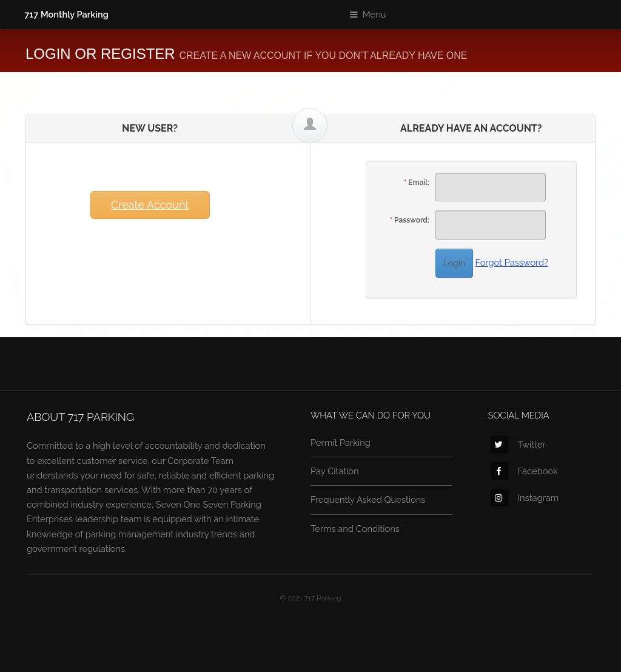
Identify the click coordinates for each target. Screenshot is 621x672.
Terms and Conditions (355, 529)
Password (411, 220)
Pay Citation (335, 471)
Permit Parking (341, 442)
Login (454, 263)
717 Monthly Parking (66, 14)
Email (418, 183)
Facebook (524, 471)
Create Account (150, 205)
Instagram (525, 498)
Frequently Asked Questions (368, 499)
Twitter (518, 444)
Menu (374, 14)
